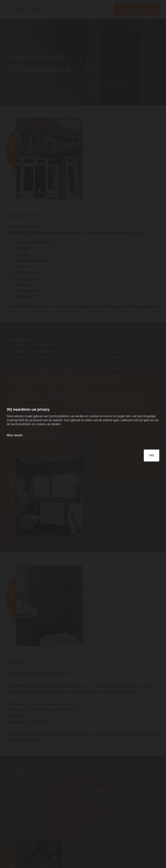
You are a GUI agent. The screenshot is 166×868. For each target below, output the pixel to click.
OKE (152, 455)
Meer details (15, 435)
